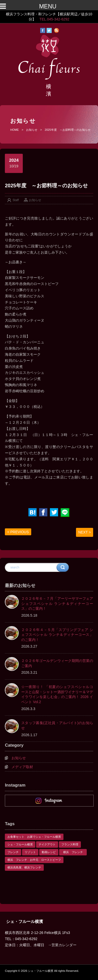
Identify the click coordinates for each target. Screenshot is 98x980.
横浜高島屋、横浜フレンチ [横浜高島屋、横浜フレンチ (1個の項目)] (24, 867)
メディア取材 (22, 767)
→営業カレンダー (62, 945)
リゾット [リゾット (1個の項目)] (30, 852)
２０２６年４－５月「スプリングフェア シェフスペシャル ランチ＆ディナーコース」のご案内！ (57, 635)
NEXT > (85, 532)
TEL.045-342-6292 (54, 19)
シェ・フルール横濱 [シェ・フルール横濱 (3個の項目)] (20, 844)
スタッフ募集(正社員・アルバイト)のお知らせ (57, 725)
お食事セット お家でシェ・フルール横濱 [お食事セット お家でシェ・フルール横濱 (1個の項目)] (34, 837)
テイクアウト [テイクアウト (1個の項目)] (47, 844)
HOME (15, 130)
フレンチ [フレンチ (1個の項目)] (13, 852)
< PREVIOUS (18, 532)
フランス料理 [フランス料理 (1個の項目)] (70, 844)
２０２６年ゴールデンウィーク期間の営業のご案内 (57, 663)
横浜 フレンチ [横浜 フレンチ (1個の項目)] (74, 852)
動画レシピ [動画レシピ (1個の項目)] (49, 852)
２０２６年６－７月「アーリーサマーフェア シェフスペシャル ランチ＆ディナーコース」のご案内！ (57, 603)
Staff (16, 200)
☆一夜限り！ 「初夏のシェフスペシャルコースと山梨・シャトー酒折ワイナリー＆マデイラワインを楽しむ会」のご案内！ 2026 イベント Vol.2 (57, 694)
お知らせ (32, 130)
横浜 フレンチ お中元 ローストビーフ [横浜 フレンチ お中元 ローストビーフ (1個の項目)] (34, 860)
